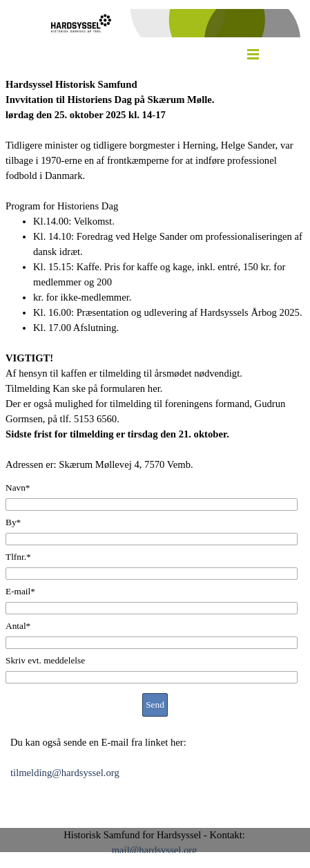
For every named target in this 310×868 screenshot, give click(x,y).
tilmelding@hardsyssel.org (65, 773)
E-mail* (20, 591)
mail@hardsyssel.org (155, 850)
